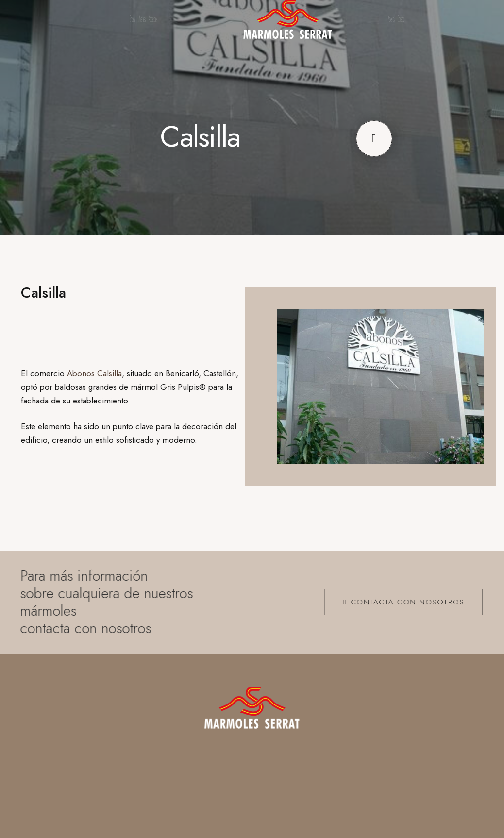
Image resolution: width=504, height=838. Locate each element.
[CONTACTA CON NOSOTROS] (400, 602)
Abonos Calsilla (94, 373)
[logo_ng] (288, 19)
